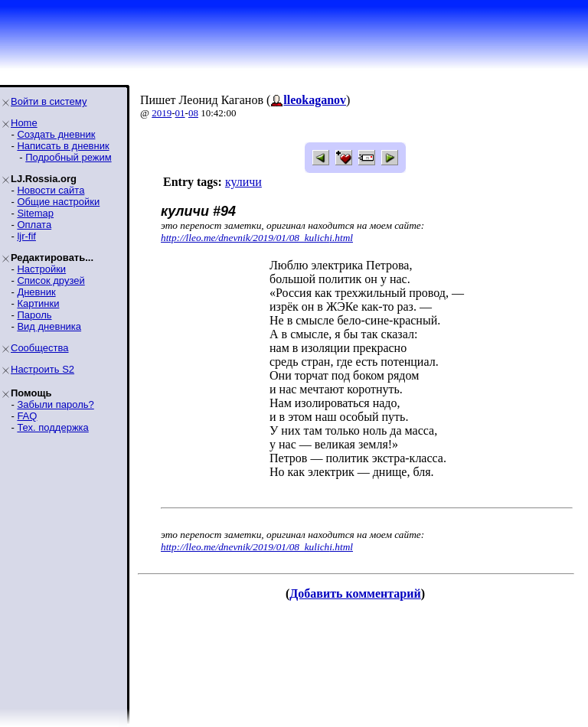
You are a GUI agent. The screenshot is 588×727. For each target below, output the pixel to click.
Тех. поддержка (52, 427)
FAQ (27, 416)
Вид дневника (49, 326)
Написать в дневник (63, 146)
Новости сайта (51, 190)
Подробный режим (68, 157)
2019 (162, 113)
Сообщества (40, 348)
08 (193, 113)
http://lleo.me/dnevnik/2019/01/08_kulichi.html (257, 238)
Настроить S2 (42, 369)
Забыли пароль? (55, 404)
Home (24, 123)
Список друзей (51, 280)
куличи (243, 182)
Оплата (34, 225)
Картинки (38, 303)
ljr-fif (26, 236)
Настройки (41, 269)
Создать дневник (56, 134)
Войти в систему (49, 101)
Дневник (36, 292)
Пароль (34, 315)
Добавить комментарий (355, 593)
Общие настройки (58, 202)
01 (180, 113)
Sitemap (35, 213)
